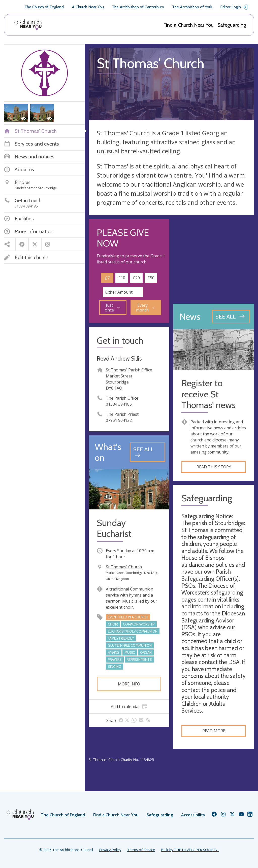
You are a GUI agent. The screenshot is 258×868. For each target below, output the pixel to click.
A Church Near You (88, 7)
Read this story (214, 467)
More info (129, 684)
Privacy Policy (110, 850)
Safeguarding (232, 25)
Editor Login (234, 7)
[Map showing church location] (214, 259)
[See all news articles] (231, 317)
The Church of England (44, 7)
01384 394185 (119, 404)
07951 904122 (119, 420)
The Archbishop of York (192, 7)
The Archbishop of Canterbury (138, 7)
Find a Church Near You (188, 25)
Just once (112, 307)
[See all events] (148, 452)
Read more (214, 731)
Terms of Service (141, 850)
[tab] (129, 707)
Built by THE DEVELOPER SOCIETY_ (190, 850)
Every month (145, 307)
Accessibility (193, 815)
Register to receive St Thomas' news (208, 394)
